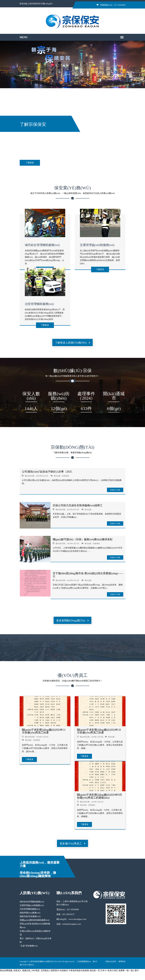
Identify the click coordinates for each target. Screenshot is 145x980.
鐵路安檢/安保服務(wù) (30, 916)
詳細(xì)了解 (115, 490)
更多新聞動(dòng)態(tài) (72, 621)
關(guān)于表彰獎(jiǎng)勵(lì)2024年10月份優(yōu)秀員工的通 (99, 731)
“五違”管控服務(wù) (29, 946)
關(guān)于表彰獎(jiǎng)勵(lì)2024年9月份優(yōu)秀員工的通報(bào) (100, 796)
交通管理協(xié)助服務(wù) (97, 245)
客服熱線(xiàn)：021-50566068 (111, 5)
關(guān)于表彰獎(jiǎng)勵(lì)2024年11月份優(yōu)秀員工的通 (44, 731)
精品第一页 (95, 971)
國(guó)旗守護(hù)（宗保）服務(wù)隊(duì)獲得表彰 (83, 539)
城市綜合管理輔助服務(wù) (42, 245)
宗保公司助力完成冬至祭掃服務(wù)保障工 (78, 505)
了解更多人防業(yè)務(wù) (72, 343)
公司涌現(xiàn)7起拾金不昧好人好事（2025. (47, 472)
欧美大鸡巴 (113, 971)
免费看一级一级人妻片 (129, 971)
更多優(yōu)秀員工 (73, 844)
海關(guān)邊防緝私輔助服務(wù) (35, 920)
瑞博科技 (122, 961)
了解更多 (30, 163)
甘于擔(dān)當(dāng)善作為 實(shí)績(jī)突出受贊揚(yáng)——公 (88, 575)
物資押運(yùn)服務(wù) (30, 913)
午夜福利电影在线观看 (79, 971)
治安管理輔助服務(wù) (39, 304)
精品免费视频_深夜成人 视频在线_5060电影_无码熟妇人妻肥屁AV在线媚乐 (34, 971)
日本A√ (104, 971)
